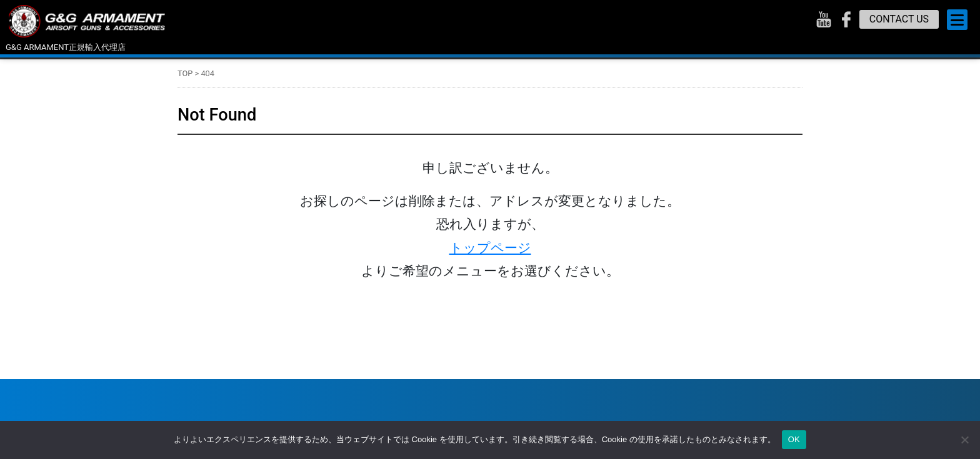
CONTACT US (899, 19)
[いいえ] (964, 440)
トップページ (490, 248)
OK (794, 439)
